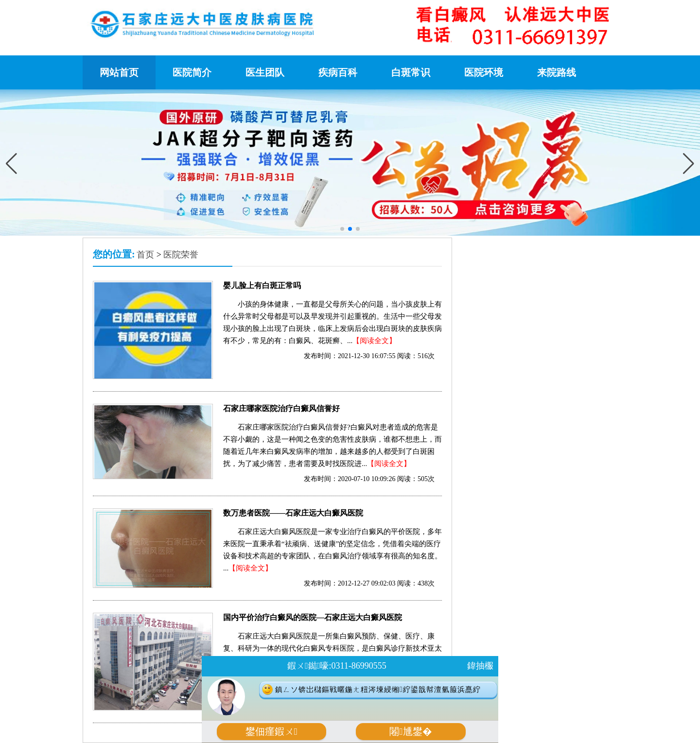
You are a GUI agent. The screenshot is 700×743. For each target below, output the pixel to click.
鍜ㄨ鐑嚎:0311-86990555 (337, 666)
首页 (145, 255)
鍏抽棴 (480, 666)
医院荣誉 (181, 255)
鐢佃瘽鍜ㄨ (271, 732)
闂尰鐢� (411, 732)
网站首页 (119, 72)
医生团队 (265, 72)
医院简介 (192, 72)
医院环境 (484, 72)
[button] (689, 164)
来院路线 (557, 72)
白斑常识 (411, 72)
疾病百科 (338, 72)
